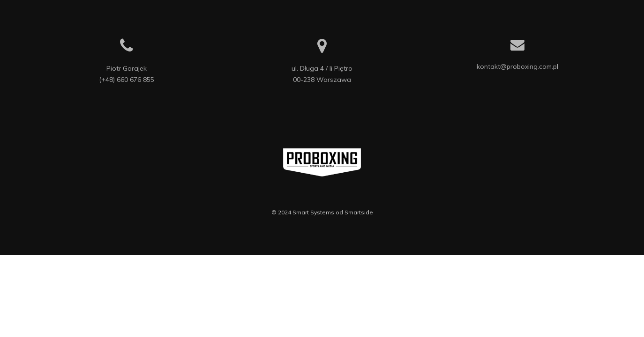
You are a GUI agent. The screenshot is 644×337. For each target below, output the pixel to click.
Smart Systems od (318, 212)
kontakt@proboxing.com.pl (517, 66)
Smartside (359, 212)
